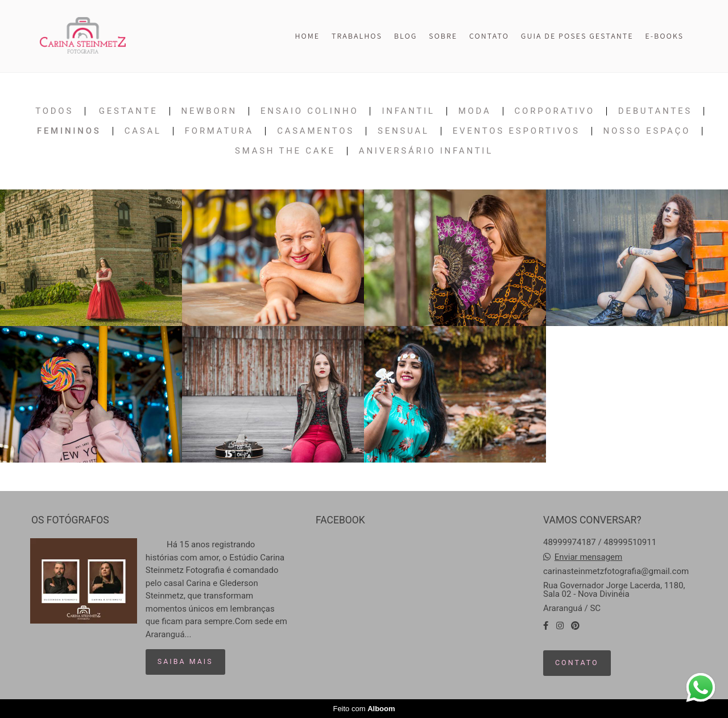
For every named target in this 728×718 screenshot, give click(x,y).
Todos (54, 111)
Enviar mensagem (589, 557)
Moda (475, 111)
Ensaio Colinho (310, 111)
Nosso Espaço (647, 131)
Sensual (404, 131)
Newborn (209, 111)
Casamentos (316, 131)
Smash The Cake (285, 151)
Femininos (69, 131)
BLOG (406, 36)
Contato (577, 663)
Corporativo (555, 111)
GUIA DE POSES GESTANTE (577, 36)
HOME (307, 36)
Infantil (408, 111)
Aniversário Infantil (426, 151)
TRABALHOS (357, 36)
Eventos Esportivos (516, 131)
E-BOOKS (664, 36)
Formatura (219, 131)
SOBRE (443, 36)
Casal (143, 131)
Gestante (129, 111)
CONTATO (489, 36)
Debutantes (655, 111)
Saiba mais (185, 661)
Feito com (364, 709)
